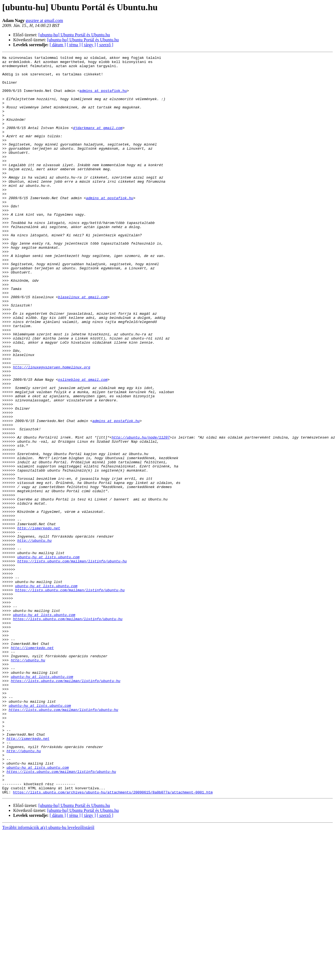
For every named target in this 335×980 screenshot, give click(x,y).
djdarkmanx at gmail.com (98, 143)
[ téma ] (74, 45)
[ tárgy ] (89, 45)
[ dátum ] (58, 45)
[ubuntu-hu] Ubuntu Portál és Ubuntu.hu (74, 35)
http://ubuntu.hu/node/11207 (141, 514)
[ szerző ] (105, 45)
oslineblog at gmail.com (83, 445)
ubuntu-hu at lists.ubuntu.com (48, 658)
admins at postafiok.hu (103, 98)
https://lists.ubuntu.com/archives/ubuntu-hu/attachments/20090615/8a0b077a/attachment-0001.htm (113, 940)
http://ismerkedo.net (39, 623)
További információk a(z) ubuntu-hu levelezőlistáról (48, 975)
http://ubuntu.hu (35, 638)
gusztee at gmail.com (44, 20)
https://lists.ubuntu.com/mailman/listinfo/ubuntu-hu (72, 663)
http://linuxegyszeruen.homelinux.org (52, 430)
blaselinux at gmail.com (83, 346)
